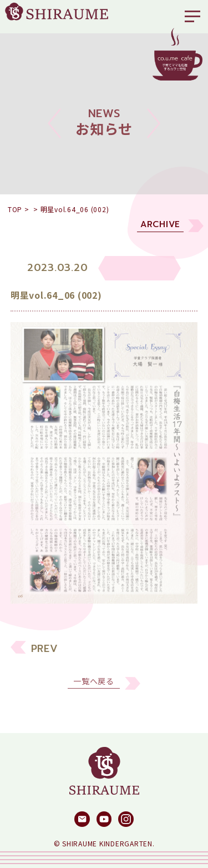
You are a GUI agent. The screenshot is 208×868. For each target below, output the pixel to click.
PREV (45, 653)
